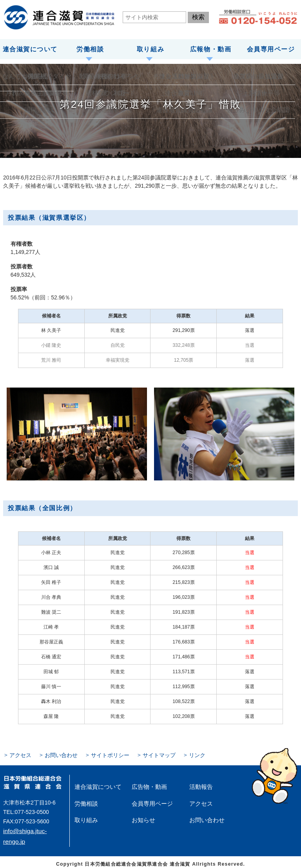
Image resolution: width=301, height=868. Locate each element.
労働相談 (90, 48)
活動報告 (199, 784)
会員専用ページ (271, 48)
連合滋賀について (30, 48)
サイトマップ (143, 754)
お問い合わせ (56, 754)
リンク (178, 754)
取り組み (150, 48)
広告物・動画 (146, 784)
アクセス (19, 754)
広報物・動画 (210, 48)
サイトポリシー (100, 754)
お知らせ (141, 814)
